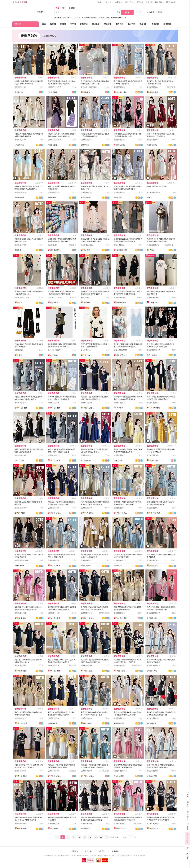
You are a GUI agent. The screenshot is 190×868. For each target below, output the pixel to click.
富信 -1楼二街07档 (54, 350)
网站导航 (159, 2)
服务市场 (167, 24)
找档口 (53, 24)
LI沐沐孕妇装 (104, 17)
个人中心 (108, 2)
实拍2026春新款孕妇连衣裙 (157, 186)
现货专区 (84, 24)
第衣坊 (152, 250)
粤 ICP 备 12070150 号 (80, 855)
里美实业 (87, 92)
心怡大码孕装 (53, 92)
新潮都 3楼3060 (153, 87)
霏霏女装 (18, 250)
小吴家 (20, 355)
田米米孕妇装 (86, 197)
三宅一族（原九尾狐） (89, 355)
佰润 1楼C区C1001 (55, 298)
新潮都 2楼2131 (20, 87)
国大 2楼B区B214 (87, 245)
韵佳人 (149, 197)
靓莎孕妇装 (121, 145)
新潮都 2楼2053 (53, 192)
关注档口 (155, 24)
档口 (64, 8)
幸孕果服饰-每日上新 (119, 17)
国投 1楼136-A (119, 245)
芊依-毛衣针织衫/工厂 (122, 355)
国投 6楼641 (19, 350)
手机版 (139, 2)
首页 (100, 2)
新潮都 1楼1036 (120, 140)
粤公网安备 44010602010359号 (103, 855)
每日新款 (96, 24)
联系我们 (115, 851)
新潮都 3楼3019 (120, 87)
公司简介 (75, 851)
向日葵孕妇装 (53, 145)
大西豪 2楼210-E (153, 245)
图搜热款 (120, 24)
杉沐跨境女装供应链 (90, 17)
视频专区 (143, 24)
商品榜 (73, 24)
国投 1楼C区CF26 (120, 350)
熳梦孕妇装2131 (20, 92)
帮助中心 (149, 2)
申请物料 (159, 12)
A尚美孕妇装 (19, 145)
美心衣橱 (87, 250)
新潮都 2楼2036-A (54, 140)
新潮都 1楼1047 (120, 192)
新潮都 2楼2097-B (54, 87)
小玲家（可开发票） (155, 303)
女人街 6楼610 (86, 350)
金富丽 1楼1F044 (153, 298)
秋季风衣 (58, 17)
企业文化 (88, 851)
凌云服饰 (87, 303)
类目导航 (18, 24)
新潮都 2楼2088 (20, 245)
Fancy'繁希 (118, 197)
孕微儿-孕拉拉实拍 (155, 92)
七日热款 (131, 24)
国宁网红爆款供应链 (56, 303)
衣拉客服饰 (54, 355)
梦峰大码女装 (121, 303)
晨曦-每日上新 (122, 250)
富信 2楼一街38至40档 (89, 87)
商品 (57, 8)
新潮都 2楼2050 (20, 192)
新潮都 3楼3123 (87, 140)
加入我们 (102, 851)
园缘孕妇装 (85, 145)
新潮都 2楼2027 (153, 140)
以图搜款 (72, 8)
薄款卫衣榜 (67, 17)
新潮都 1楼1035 (87, 192)
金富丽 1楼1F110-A (22, 298)
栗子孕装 (77, 17)
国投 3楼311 (85, 298)
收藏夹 (119, 2)
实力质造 (108, 24)
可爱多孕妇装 (152, 145)
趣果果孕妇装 (20, 197)
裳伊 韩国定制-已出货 (56, 250)
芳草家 (20, 303)
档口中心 (129, 2)
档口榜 (63, 24)
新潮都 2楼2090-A (154, 192)
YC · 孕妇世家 (122, 92)
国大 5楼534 (52, 245)
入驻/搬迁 (151, 12)
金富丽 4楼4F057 (120, 298)
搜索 (127, 13)
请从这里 (20, 2)
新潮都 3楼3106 (20, 140)
